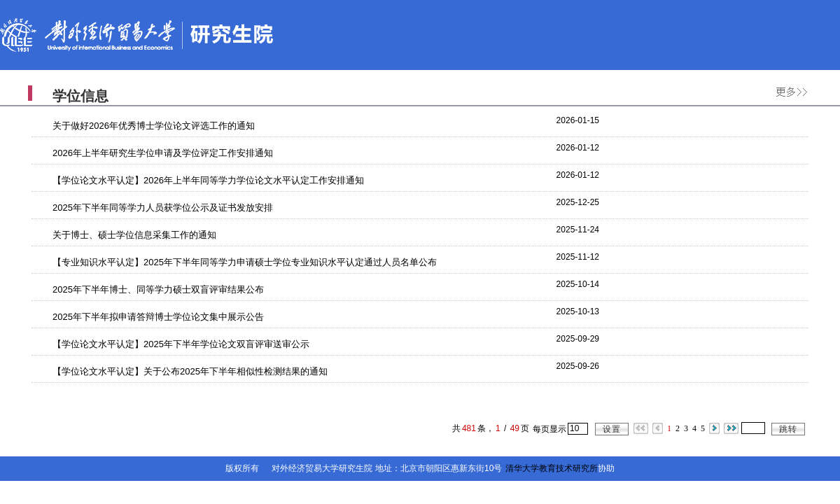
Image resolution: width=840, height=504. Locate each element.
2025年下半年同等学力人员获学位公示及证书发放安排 (163, 208)
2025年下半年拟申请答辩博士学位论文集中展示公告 (158, 317)
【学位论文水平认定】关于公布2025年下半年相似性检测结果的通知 (190, 371)
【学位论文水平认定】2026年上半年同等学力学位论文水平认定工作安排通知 (208, 180)
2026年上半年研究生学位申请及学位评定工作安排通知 (163, 153)
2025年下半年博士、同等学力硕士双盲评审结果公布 (158, 289)
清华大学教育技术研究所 (552, 468)
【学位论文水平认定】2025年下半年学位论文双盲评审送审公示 (181, 344)
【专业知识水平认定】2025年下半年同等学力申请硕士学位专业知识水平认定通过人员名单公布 (245, 262)
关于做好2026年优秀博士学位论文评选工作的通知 (154, 126)
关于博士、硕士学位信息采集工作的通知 (134, 235)
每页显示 (549, 429)
